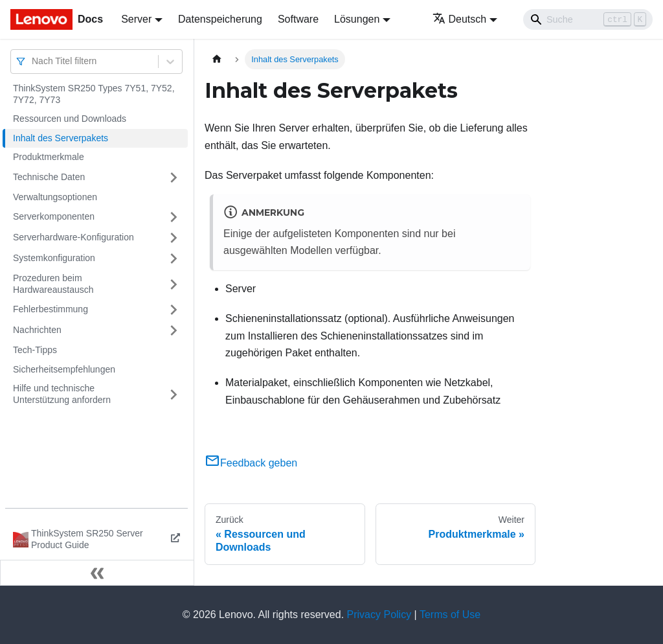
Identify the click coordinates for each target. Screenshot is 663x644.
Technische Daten (49, 177)
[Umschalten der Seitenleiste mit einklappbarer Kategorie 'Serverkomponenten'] (174, 217)
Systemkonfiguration (54, 258)
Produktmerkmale (49, 157)
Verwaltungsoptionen (55, 197)
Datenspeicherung (220, 19)
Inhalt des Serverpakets (61, 138)
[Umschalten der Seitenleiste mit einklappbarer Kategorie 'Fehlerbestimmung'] (174, 310)
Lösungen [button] (357, 19)
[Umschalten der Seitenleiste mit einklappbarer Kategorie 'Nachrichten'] (174, 330)
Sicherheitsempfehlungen (64, 369)
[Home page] (217, 59)
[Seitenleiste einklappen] (97, 573)
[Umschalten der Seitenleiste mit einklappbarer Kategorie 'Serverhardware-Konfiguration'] (174, 238)
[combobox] (33, 61)
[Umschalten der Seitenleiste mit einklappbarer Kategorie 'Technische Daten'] (174, 178)
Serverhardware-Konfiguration (73, 237)
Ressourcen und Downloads (70, 119)
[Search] (588, 19)
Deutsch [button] (460, 19)
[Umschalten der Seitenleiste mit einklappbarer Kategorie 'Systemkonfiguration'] (174, 259)
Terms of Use (450, 615)
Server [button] (136, 19)
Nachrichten (37, 330)
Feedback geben (251, 463)
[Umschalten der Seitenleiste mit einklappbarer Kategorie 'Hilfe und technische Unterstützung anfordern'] (174, 394)
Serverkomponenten (54, 216)
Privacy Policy (379, 615)
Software (298, 19)
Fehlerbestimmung (51, 309)
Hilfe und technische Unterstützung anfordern (62, 394)
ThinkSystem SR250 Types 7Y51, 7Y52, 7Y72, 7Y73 (94, 94)
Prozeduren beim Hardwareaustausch (53, 284)
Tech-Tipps (35, 350)
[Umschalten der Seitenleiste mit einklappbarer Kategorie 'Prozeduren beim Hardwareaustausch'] (174, 284)
